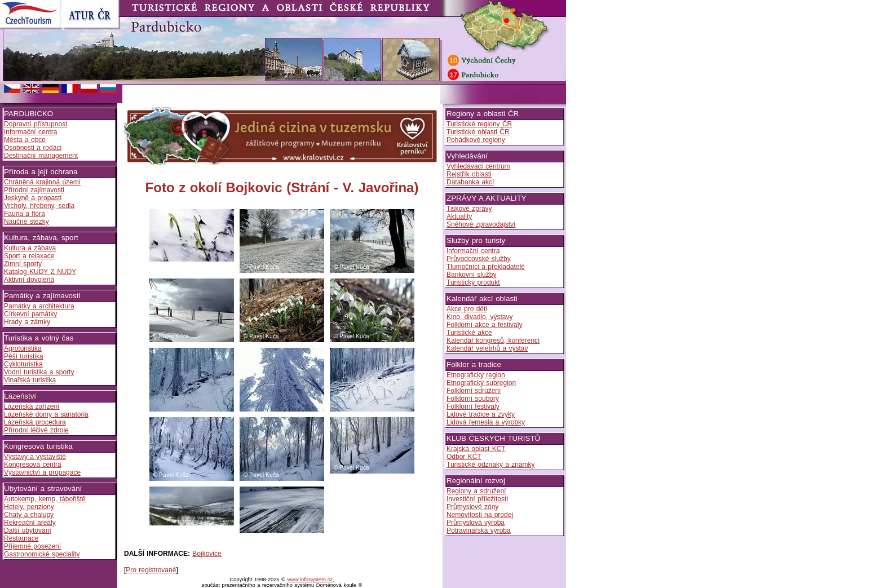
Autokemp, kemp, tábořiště (45, 499)
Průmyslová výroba (476, 523)
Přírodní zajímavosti (34, 190)
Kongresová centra (33, 465)
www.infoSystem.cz (310, 580)
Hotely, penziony (29, 507)
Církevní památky (30, 314)
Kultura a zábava (30, 248)
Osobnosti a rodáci (33, 148)
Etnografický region (476, 375)
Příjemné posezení (32, 546)
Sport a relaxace (29, 256)
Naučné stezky (26, 222)
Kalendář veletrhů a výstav (487, 348)
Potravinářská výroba (479, 530)
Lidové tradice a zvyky (481, 414)
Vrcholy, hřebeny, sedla (39, 206)
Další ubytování (28, 530)
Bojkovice (207, 554)
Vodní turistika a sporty (39, 372)
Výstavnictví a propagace (42, 472)
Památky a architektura (39, 306)
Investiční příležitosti (477, 499)
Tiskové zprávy (469, 209)
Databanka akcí (470, 182)
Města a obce (25, 140)
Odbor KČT (464, 457)
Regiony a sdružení (476, 491)
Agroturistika (23, 348)
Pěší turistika (24, 356)
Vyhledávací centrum (478, 166)
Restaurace (21, 538)
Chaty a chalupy (29, 515)
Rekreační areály (30, 523)
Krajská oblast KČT (476, 449)
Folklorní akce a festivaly (484, 325)
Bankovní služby (471, 275)
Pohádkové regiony (476, 140)
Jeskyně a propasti (33, 198)
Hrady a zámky (27, 322)
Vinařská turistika (30, 380)
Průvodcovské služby (479, 259)
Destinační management (41, 156)
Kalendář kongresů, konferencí (493, 341)
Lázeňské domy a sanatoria (46, 414)
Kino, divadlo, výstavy (479, 317)
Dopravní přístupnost (36, 124)
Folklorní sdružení (474, 391)
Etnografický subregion (481, 383)
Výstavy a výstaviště (35, 457)
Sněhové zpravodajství (481, 224)
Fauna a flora (25, 214)
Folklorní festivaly (473, 406)
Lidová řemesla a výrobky (486, 422)
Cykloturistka (23, 364)
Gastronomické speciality (42, 554)
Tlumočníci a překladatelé (486, 267)
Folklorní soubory (473, 399)
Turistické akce (469, 333)
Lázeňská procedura (35, 422)
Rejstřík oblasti (469, 174)
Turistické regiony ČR (479, 124)
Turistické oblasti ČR (478, 132)
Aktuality (459, 216)
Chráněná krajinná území (42, 182)
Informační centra (30, 132)
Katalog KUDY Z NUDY (40, 272)
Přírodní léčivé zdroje (36, 430)
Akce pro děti (467, 309)
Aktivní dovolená (29, 280)
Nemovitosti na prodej (480, 515)
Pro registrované (151, 570)
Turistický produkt (473, 282)
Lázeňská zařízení (32, 406)
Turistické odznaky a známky (491, 465)
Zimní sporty (23, 264)
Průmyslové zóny (472, 507)
